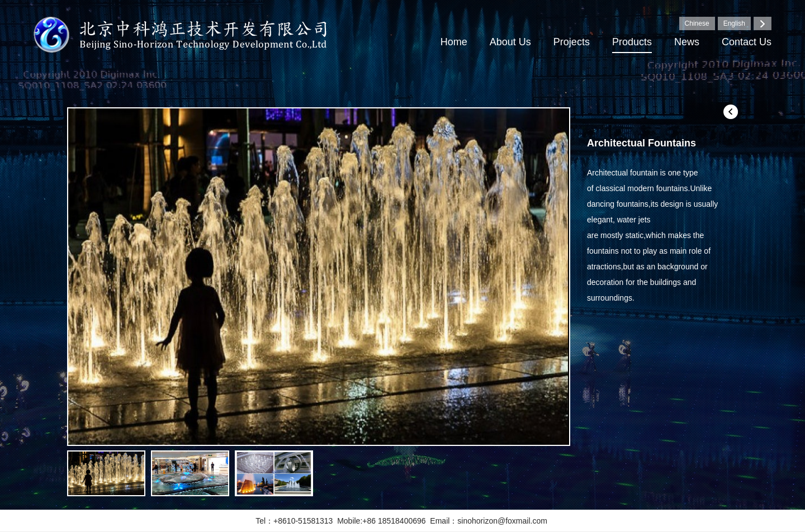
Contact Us (747, 42)
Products (632, 42)
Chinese (697, 23)
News (687, 42)
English (734, 23)
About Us (510, 42)
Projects (572, 42)
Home (454, 42)
